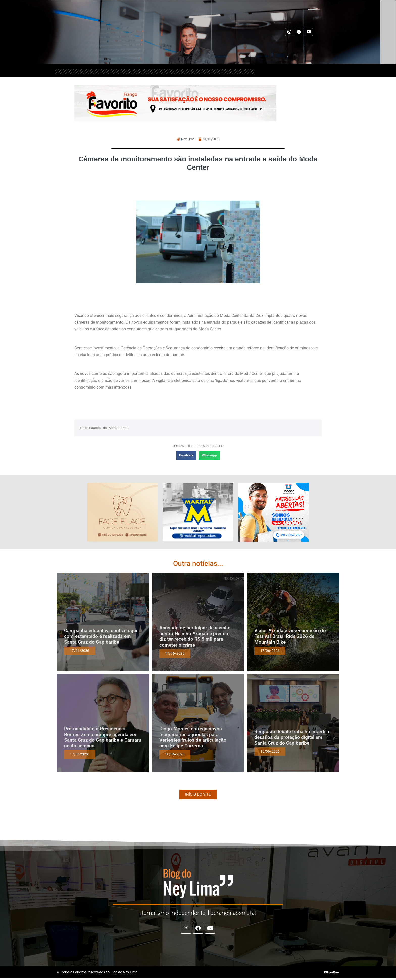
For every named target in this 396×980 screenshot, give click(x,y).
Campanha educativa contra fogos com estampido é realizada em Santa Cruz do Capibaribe (101, 636)
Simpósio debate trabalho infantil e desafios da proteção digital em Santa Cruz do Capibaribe (292, 737)
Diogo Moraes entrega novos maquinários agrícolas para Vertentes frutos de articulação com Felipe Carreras (193, 737)
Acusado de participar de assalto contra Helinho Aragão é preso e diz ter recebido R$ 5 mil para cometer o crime (195, 636)
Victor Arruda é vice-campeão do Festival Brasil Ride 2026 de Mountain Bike (290, 636)
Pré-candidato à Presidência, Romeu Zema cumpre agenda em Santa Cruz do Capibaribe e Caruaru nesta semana (103, 737)
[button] (186, 455)
